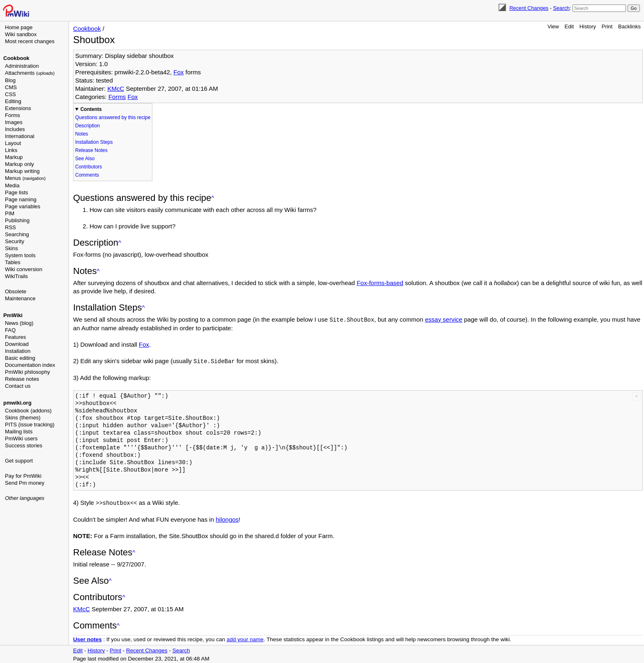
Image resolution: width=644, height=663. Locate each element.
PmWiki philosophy (28, 372)
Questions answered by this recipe (113, 117)
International (20, 136)
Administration (22, 66)
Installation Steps (94, 142)
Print (607, 26)
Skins (11, 248)
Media (12, 185)
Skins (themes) (23, 418)
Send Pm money (25, 483)
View (553, 26)
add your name (245, 638)
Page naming (21, 199)
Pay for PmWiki (23, 476)
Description (87, 126)
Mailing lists (19, 432)
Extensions (18, 108)
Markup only (20, 164)
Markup (14, 157)
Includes (15, 129)
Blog (10, 80)
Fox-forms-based (380, 283)
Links (11, 150)
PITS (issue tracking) (30, 425)
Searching (17, 234)
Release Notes (91, 150)
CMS (11, 87)
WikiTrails (16, 276)
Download (17, 344)
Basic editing (20, 358)
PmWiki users (21, 439)
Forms (13, 115)
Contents (91, 109)
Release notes (22, 379)
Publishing (17, 220)
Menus (25, 178)
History (588, 26)
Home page (19, 27)
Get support (19, 461)
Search (561, 8)
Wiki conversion (24, 269)
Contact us (18, 386)
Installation (18, 351)
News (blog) (19, 323)
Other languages (25, 498)
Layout (13, 143)
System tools (20, 255)
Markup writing (22, 171)
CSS (10, 94)
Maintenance (20, 298)
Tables (13, 262)
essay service (444, 319)
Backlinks (629, 26)
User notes (87, 638)
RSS (10, 227)
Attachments (30, 73)
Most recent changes (30, 41)
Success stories (24, 445)
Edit (569, 26)
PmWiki (13, 315)
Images (14, 122)
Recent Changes (529, 8)
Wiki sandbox (21, 34)
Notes (82, 134)
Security (15, 241)
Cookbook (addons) (28, 411)
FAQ (10, 330)
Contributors (89, 167)
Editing (13, 101)
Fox (178, 72)
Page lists (16, 192)
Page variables (23, 206)
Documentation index (30, 365)
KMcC (116, 89)
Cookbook (16, 58)
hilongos (227, 518)
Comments (87, 175)
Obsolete (16, 291)
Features (15, 337)
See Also (85, 159)
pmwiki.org (17, 403)
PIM (10, 213)
